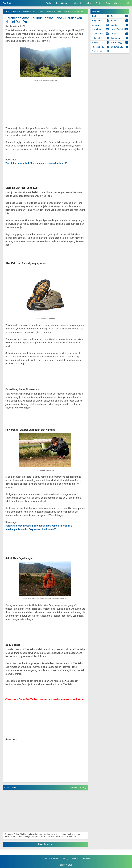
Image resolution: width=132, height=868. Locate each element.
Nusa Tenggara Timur (101, 47)
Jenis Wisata (63, 3)
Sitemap (75, 859)
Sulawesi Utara (118, 47)
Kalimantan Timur (100, 38)
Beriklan (86, 859)
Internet (77, 3)
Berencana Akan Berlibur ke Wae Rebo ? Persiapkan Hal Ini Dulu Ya (44, 20)
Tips (108, 3)
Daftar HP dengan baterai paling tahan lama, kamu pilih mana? (38, 526)
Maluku (95, 43)
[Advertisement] (45, 106)
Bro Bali (7, 3)
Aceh (94, 16)
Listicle (88, 3)
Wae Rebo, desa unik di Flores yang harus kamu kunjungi (35, 163)
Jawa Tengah (117, 29)
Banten (114, 21)
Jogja (114, 34)
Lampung (115, 38)
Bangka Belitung (99, 21)
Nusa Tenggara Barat (120, 43)
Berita (49, 3)
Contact (55, 859)
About (45, 859)
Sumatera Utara (99, 51)
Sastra (99, 3)
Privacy (65, 859)
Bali (113, 16)
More (118, 3)
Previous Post (77, 788)
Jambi (114, 25)
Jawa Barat (97, 29)
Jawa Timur (97, 34)
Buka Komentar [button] (45, 844)
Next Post (11, 788)
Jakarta (95, 25)
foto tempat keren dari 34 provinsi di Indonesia (30, 529)
